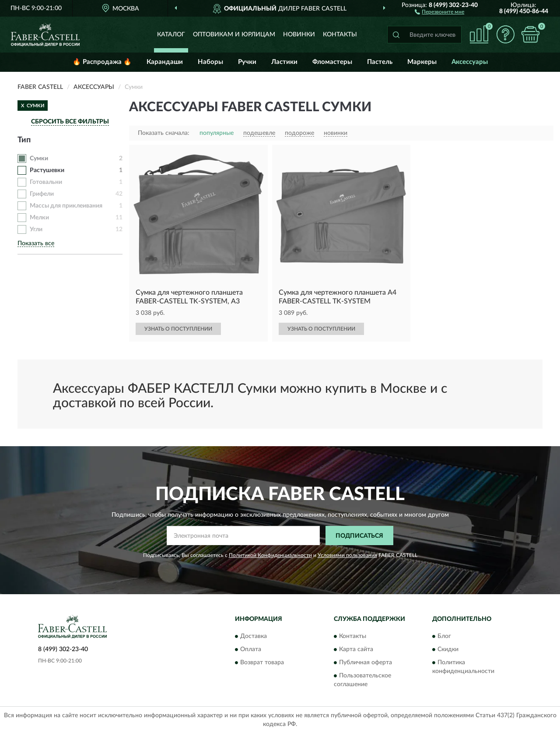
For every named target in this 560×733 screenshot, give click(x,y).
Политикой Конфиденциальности (270, 555)
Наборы (210, 62)
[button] (439, 11)
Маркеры (422, 62)
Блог (444, 636)
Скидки (448, 649)
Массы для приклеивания (66, 206)
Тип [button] (24, 140)
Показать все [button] (36, 243)
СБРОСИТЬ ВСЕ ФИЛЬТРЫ (70, 122)
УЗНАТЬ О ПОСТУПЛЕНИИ (178, 329)
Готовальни (46, 182)
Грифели (42, 194)
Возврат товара (262, 663)
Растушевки (47, 170)
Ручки (247, 62)
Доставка (254, 636)
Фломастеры (332, 62)
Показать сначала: (164, 133)
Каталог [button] (171, 35)
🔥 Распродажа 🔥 (102, 62)
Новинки (299, 35)
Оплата (251, 649)
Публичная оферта (366, 663)
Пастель (380, 62)
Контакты (340, 35)
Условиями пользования (347, 555)
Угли (36, 229)
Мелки (39, 218)
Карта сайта (356, 649)
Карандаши (165, 62)
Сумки (39, 159)
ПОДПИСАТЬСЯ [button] (359, 536)
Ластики (284, 62)
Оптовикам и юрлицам (234, 35)
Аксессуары (470, 62)
